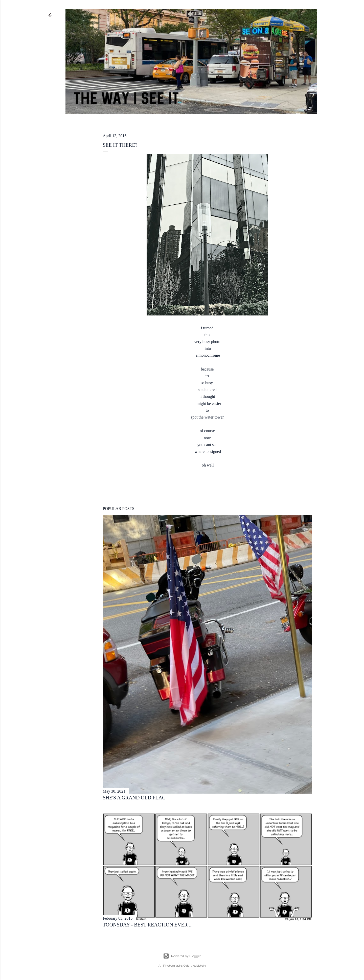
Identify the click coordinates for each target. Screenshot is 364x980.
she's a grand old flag (134, 798)
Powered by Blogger (182, 956)
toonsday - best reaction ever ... (148, 925)
